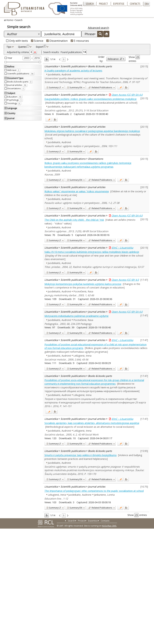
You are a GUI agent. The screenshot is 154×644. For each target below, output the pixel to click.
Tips (9, 47)
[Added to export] (126, 87)
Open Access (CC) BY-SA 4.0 (127, 95)
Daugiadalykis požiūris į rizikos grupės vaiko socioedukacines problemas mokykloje (91, 99)
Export (41, 47)
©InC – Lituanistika (122, 248)
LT (54, 87)
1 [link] (64, 59)
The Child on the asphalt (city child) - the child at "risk (74, 220)
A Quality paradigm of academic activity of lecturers (73, 71)
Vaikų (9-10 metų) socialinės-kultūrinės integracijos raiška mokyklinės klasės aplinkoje (92, 252)
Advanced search (98, 28)
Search (90, 4)
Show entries (134, 59)
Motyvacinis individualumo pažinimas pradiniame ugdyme (76, 316)
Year (10, 58)
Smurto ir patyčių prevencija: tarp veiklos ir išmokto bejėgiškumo (81, 455)
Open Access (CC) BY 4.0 (125, 280)
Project (103, 4)
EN (75, 87)
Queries (24, 47)
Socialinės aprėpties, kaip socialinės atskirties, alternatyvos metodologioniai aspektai (92, 423)
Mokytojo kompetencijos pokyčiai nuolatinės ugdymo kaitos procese (83, 284)
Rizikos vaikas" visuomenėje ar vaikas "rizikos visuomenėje (77, 191)
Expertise (119, 4)
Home (10, 20)
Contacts (135, 4)
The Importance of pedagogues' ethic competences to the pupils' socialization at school (94, 491)
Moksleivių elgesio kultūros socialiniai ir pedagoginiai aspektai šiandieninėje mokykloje (92, 131)
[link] (60, 60)
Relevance (115, 59)
